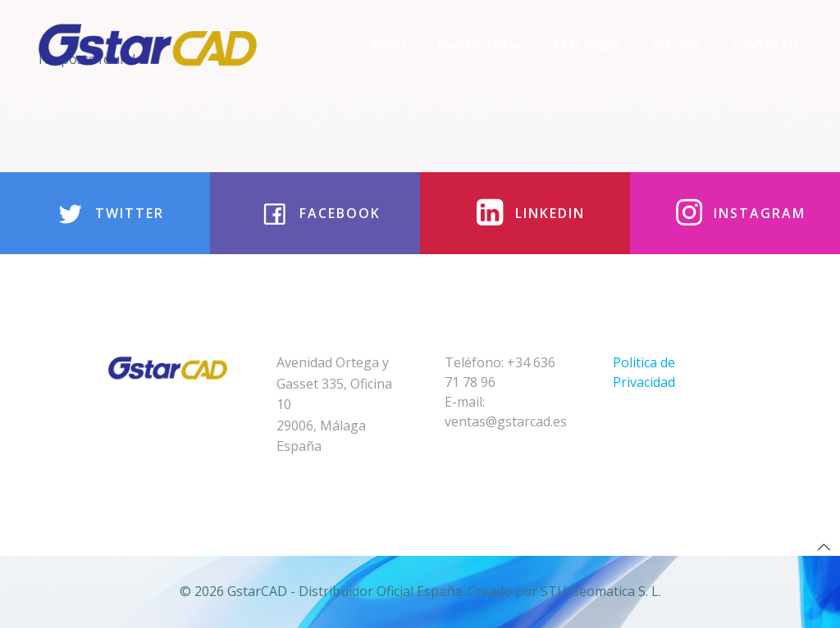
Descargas (587, 45)
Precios (676, 45)
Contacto (765, 45)
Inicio (388, 45)
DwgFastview (479, 45)
